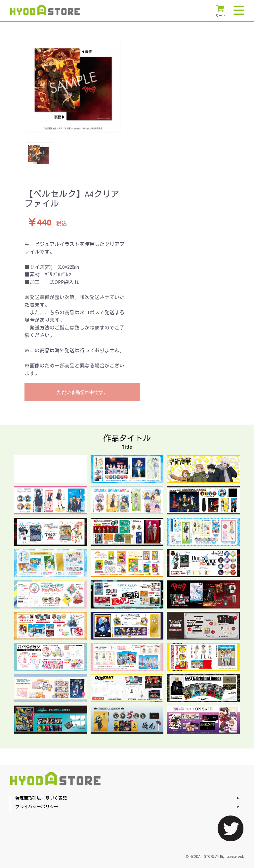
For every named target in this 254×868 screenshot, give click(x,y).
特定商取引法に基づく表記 (41, 799)
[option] (73, 85)
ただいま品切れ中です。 (82, 392)
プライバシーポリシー (37, 807)
